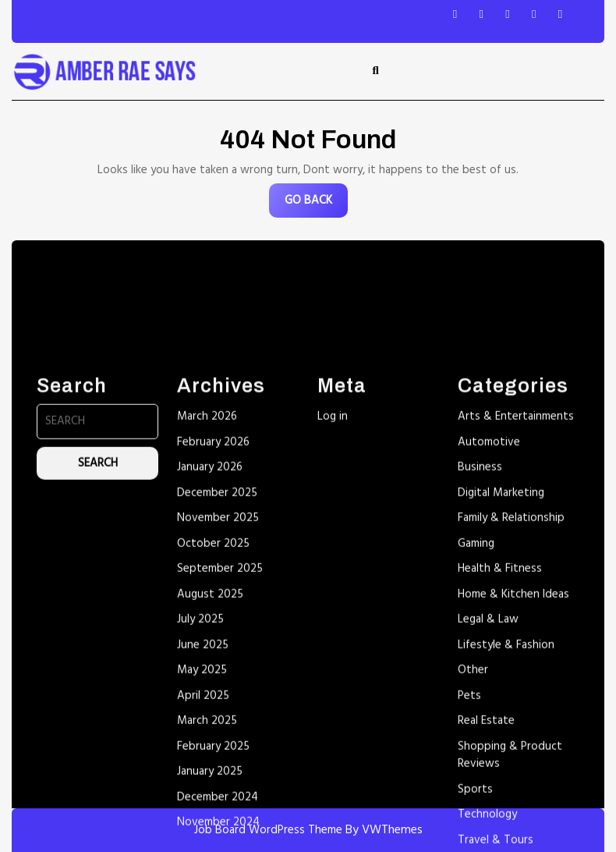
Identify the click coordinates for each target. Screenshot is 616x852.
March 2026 (207, 552)
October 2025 (213, 679)
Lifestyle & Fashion (506, 780)
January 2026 (210, 602)
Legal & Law (488, 754)
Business (480, 602)
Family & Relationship (511, 653)
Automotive (489, 577)
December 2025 (217, 628)
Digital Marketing (501, 628)
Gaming (476, 679)
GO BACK (316, 204)
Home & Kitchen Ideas (513, 730)
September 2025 (220, 704)
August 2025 (210, 730)
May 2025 (202, 805)
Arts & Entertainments (516, 552)
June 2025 (203, 780)
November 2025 (218, 653)
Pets (469, 831)
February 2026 (213, 577)
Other (473, 805)
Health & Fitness (500, 704)
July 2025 (200, 754)
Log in (333, 552)
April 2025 (203, 831)
